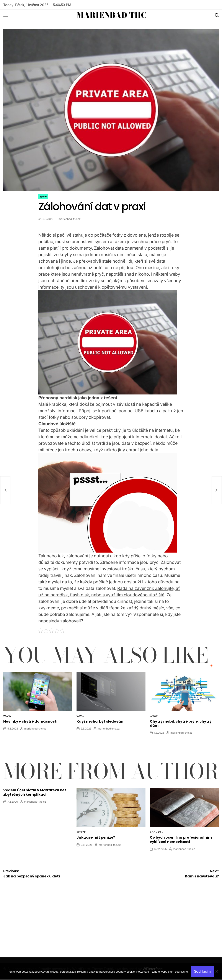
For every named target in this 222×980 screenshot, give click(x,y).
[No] (217, 975)
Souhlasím (202, 971)
